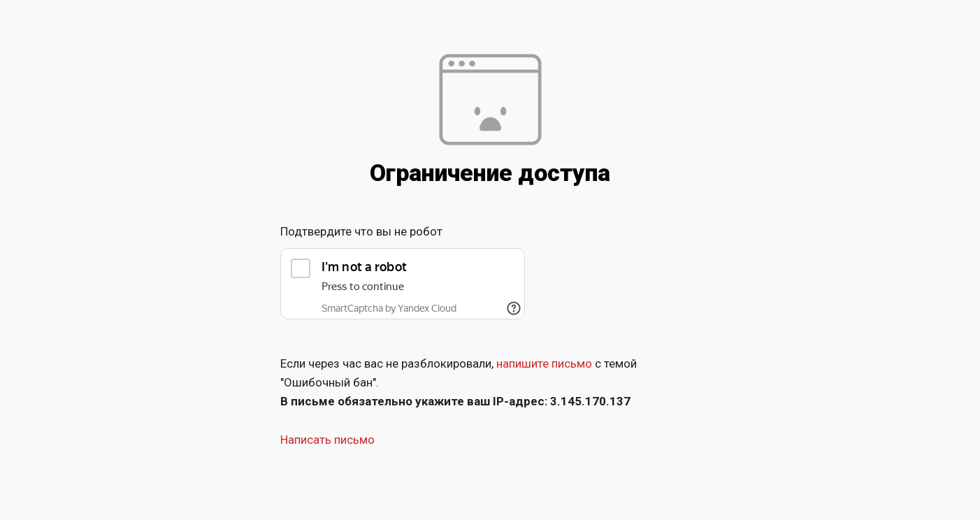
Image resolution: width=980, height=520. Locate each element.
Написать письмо (327, 440)
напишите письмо (544, 363)
